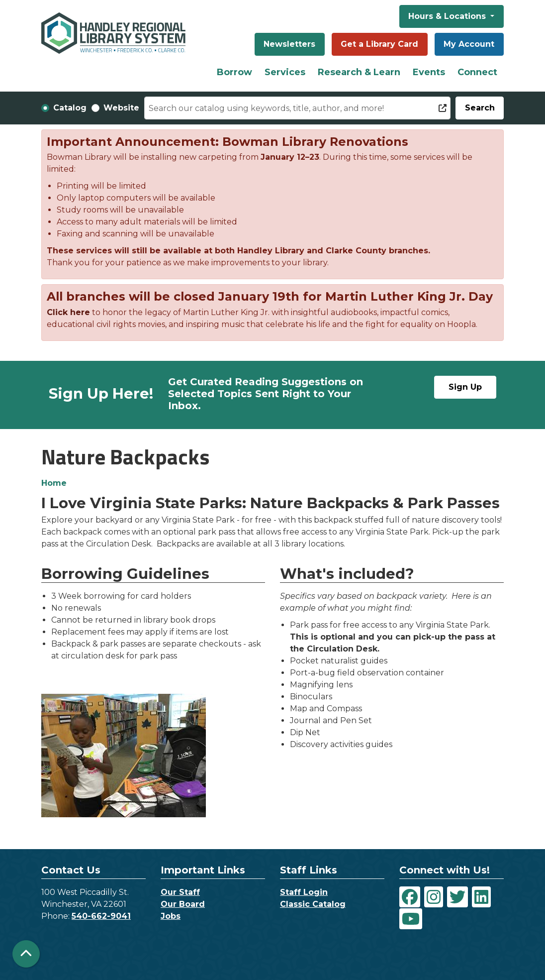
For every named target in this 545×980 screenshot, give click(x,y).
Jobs (171, 916)
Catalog (70, 108)
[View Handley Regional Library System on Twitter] (457, 897)
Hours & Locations (448, 16)
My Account (469, 44)
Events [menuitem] (429, 72)
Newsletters (289, 44)
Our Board (183, 904)
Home (54, 483)
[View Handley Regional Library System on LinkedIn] (481, 897)
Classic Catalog (313, 904)
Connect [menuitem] (477, 72)
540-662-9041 (101, 916)
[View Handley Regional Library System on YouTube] (411, 919)
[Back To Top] (26, 954)
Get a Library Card (379, 44)
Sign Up (465, 387)
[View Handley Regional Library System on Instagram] (434, 897)
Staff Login (304, 892)
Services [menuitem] (285, 72)
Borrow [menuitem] (234, 72)
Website (121, 108)
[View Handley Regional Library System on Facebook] (410, 897)
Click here (68, 312)
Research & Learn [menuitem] (359, 72)
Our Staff (180, 892)
